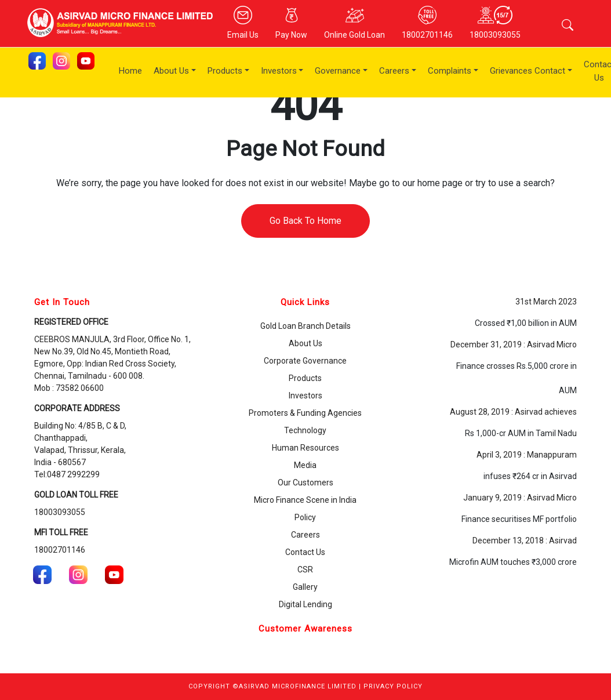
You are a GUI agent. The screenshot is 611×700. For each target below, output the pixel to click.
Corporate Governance (305, 361)
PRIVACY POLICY (393, 686)
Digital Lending (305, 604)
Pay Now (291, 23)
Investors (279, 71)
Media (305, 465)
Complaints (450, 71)
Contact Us (305, 552)
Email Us (243, 23)
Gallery (305, 587)
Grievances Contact (528, 71)
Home (130, 71)
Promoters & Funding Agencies (305, 413)
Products (225, 71)
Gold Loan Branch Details (305, 326)
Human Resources (305, 448)
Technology (305, 430)
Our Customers (305, 483)
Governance (338, 71)
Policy (305, 517)
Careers (394, 71)
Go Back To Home (305, 221)
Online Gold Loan (354, 23)
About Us (171, 71)
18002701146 (427, 23)
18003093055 (495, 23)
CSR (305, 570)
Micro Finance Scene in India (305, 500)
